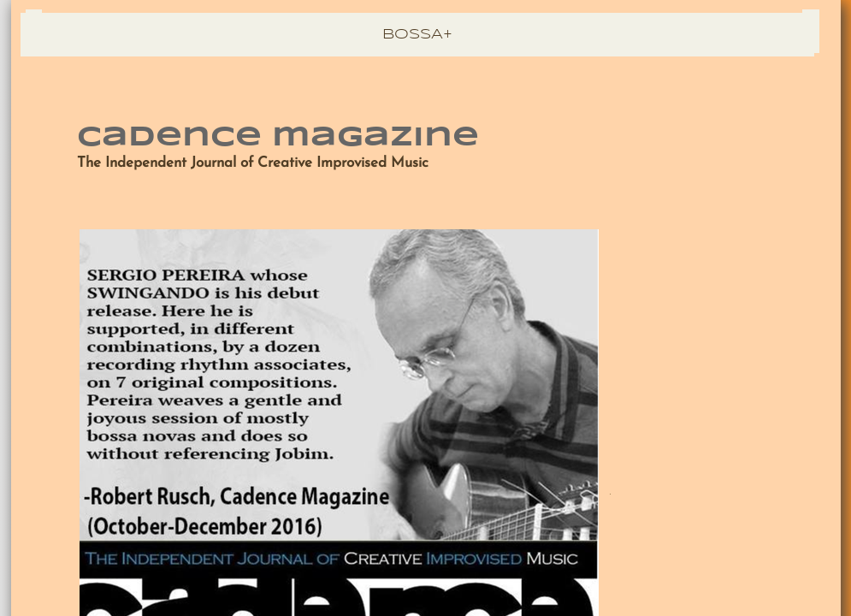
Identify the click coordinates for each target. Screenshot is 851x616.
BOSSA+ (417, 35)
